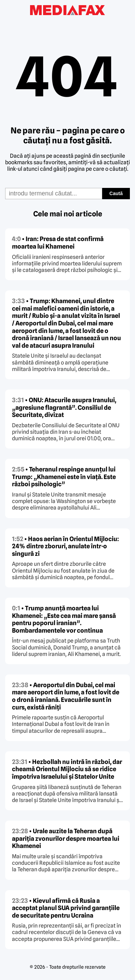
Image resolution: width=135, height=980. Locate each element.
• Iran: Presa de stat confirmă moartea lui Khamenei (58, 243)
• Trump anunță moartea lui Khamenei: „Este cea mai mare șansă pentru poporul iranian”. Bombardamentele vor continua (64, 619)
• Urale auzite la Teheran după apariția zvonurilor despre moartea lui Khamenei (66, 838)
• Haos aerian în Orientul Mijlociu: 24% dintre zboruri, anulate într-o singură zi (65, 546)
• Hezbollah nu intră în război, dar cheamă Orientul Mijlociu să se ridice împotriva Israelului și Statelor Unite (67, 769)
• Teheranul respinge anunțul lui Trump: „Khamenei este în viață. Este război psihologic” (64, 477)
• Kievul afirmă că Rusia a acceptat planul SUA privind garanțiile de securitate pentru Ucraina (66, 908)
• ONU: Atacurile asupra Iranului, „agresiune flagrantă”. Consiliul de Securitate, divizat (64, 407)
